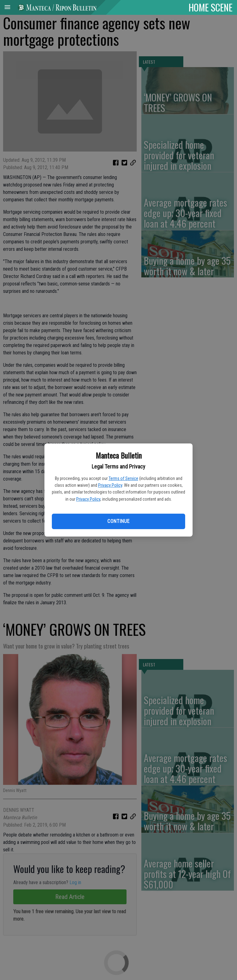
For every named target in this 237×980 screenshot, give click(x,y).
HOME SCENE (210, 7)
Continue (118, 521)
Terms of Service (123, 478)
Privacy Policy (110, 485)
